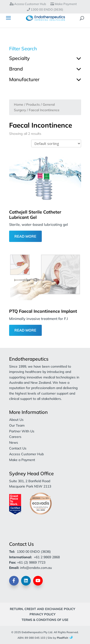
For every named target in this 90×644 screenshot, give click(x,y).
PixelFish (65, 638)
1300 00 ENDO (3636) (45, 10)
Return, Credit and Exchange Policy (42, 609)
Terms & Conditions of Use (45, 620)
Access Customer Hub (28, 4)
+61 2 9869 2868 (47, 557)
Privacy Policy (42, 614)
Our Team (17, 425)
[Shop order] (56, 143)
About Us (16, 420)
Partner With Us (22, 431)
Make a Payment (22, 460)
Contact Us (18, 448)
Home (19, 104)
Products (33, 104)
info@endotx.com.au (36, 568)
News (14, 442)
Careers (15, 437)
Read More (25, 236)
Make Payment (64, 4)
